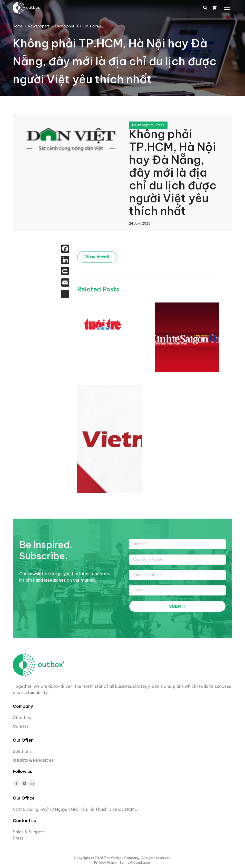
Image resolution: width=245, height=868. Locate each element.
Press (160, 125)
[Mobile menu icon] (227, 8)
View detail (97, 257)
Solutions (22, 751)
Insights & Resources (33, 760)
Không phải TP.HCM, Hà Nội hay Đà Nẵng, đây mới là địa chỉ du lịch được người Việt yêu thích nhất (173, 173)
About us (22, 718)
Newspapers (143, 125)
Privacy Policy (106, 862)
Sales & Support (29, 832)
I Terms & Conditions (134, 862)
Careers (21, 726)
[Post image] (103, 324)
